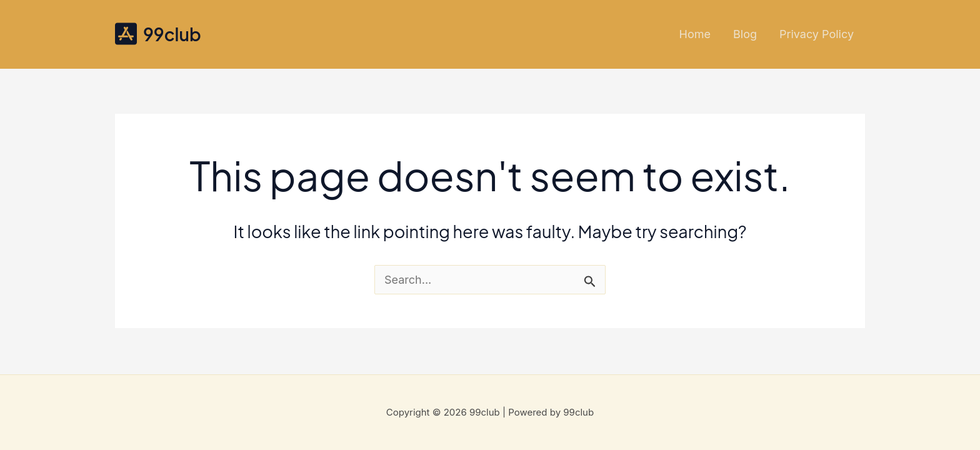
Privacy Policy (817, 34)
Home (695, 34)
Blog (745, 34)
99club (172, 34)
